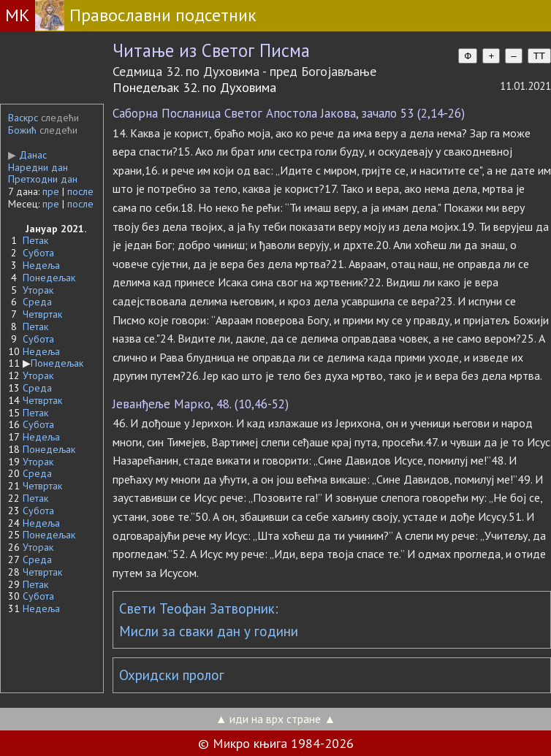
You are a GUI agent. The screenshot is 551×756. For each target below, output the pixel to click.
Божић (22, 130)
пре (51, 191)
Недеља (41, 265)
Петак (35, 240)
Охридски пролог (172, 675)
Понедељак (49, 278)
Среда (37, 302)
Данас (27, 155)
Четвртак (42, 314)
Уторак (38, 290)
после (80, 191)
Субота (38, 253)
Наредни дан (38, 167)
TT (539, 56)
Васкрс (23, 118)
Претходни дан (43, 179)
